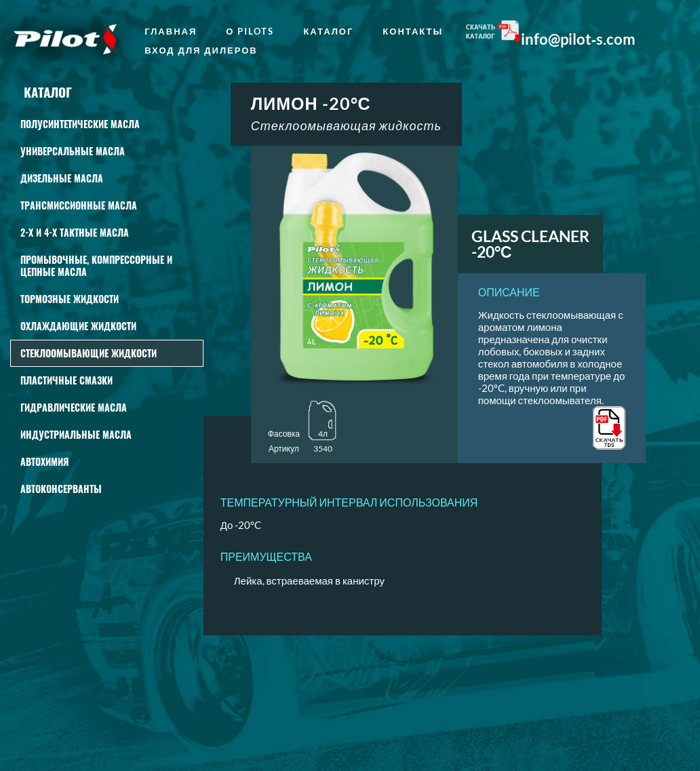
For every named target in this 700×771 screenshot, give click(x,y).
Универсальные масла (73, 151)
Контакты (413, 31)
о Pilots (250, 31)
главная (171, 31)
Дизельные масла (62, 178)
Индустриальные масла (76, 434)
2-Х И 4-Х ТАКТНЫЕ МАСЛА (75, 232)
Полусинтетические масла (80, 124)
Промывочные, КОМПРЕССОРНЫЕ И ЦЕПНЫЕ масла (96, 265)
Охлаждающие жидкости (78, 326)
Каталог (328, 31)
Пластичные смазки (66, 380)
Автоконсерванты (61, 489)
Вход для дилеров (201, 50)
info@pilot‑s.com (578, 39)
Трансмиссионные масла (79, 205)
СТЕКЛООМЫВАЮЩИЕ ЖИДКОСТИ (89, 353)
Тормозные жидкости (70, 299)
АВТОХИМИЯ (44, 461)
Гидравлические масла (74, 407)
